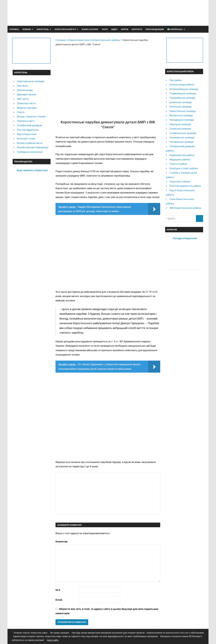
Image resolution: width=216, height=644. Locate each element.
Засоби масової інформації (33, 147)
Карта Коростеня (27, 134)
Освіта (21, 112)
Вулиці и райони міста (29, 143)
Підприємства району (182, 155)
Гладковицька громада (183, 93)
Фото (105, 29)
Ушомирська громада (182, 137)
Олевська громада (180, 129)
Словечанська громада (183, 133)
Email (59, 600)
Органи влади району (182, 84)
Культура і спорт (26, 138)
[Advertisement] (149, 13)
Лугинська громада (180, 106)
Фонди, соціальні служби (31, 116)
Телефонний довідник (29, 125)
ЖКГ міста (23, 99)
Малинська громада (181, 115)
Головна (14, 29)
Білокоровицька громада (184, 89)
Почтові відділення (28, 130)
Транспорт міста (26, 103)
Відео (114, 29)
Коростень (43, 29)
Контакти (137, 29)
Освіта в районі (178, 164)
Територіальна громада (31, 81)
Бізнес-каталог (90, 29)
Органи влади (25, 90)
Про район (175, 80)
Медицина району (180, 159)
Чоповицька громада (181, 142)
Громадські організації (30, 152)
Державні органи (26, 94)
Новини (27, 29)
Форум (124, 29)
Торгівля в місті (26, 121)
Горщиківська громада (182, 98)
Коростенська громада (182, 111)
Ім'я (58, 590)
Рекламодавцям (155, 29)
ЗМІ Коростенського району (185, 208)
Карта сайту (53, 640)
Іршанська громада (181, 102)
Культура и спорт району (184, 168)
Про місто (22, 86)
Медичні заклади (27, 108)
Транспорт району (180, 181)
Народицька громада (182, 120)
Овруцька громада (180, 124)
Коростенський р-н (65, 29)
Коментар (61, 541)
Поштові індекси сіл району (185, 186)
